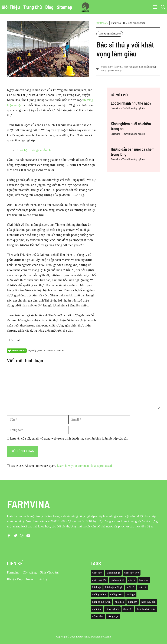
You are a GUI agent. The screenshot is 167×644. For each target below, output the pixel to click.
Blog (49, 7)
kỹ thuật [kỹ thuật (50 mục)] (97, 587)
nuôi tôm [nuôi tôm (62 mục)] (97, 609)
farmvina (118, 67)
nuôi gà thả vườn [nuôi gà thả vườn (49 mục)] (101, 602)
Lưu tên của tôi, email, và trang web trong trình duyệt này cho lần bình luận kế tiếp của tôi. (69, 438)
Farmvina (13, 572)
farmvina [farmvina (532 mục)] (144, 580)
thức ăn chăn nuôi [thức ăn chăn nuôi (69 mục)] (146, 609)
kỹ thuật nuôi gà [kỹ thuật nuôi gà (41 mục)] (114, 587)
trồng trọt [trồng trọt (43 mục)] (113, 616)
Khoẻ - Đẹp (15, 579)
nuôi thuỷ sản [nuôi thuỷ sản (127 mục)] (148, 602)
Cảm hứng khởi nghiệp (110, 34)
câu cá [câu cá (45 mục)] (132, 580)
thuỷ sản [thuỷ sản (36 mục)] (128, 609)
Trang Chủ (33, 7)
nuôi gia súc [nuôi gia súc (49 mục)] (117, 594)
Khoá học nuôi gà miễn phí (34, 150)
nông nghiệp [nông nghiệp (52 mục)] (112, 609)
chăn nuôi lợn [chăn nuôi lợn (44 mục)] (99, 580)
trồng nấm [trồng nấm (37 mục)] (98, 616)
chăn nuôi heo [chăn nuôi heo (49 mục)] (132, 573)
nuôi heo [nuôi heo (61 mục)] (119, 602)
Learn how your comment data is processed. (85, 466)
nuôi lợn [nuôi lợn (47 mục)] (133, 602)
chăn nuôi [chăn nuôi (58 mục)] (97, 573)
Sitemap (65, 7)
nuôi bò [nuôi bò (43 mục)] (130, 587)
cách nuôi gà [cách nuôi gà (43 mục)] (117, 580)
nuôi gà (119, 71)
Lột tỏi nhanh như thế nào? (131, 103)
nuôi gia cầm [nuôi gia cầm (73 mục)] (99, 594)
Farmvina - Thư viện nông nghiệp (128, 23)
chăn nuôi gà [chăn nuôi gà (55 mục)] (113, 573)
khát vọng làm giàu (133, 67)
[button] (163, 7)
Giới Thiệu (11, 7)
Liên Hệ (42, 579)
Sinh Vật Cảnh (50, 572)
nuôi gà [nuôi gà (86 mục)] (131, 594)
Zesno (108, 637)
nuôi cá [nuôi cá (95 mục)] (143, 587)
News (30, 579)
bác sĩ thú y (107, 67)
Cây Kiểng (30, 572)
